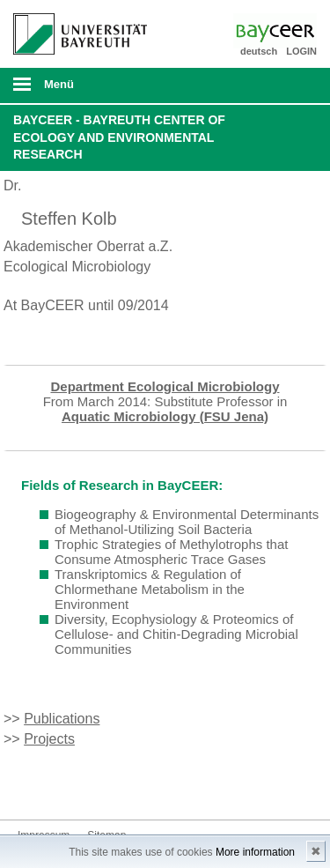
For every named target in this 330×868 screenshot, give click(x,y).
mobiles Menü (73, 90)
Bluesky (32, 786)
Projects (49, 739)
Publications (62, 719)
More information (255, 852)
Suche (288, 85)
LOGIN (301, 51)
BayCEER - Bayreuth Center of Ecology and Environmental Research (119, 137)
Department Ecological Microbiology (165, 386)
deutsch (259, 51)
